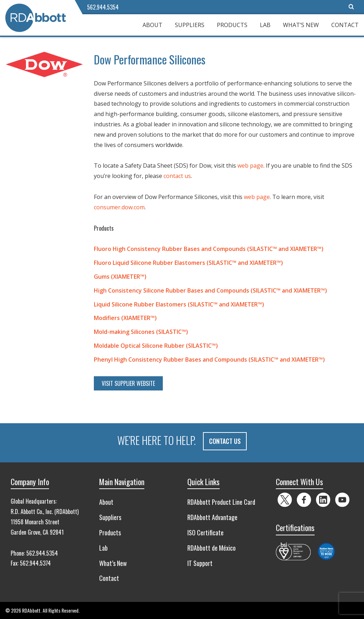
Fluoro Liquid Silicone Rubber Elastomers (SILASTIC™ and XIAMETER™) (188, 263)
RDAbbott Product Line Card (221, 502)
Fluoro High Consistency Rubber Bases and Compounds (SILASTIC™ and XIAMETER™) (209, 249)
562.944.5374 (35, 563)
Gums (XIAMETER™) (120, 277)
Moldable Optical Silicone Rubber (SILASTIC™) (156, 346)
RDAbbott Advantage (212, 517)
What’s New (301, 25)
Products (232, 25)
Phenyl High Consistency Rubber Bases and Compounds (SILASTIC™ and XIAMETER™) (209, 360)
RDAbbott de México (212, 547)
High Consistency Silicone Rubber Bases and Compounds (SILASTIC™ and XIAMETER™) (210, 290)
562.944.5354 (103, 7)
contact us (177, 176)
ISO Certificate (205, 533)
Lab (265, 25)
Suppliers (190, 25)
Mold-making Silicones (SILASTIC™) (141, 332)
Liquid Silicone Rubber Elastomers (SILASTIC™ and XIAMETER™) (179, 304)
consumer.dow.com (119, 207)
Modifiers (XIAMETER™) (125, 318)
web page (250, 166)
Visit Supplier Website (128, 383)
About (152, 25)
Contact (345, 25)
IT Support (200, 563)
